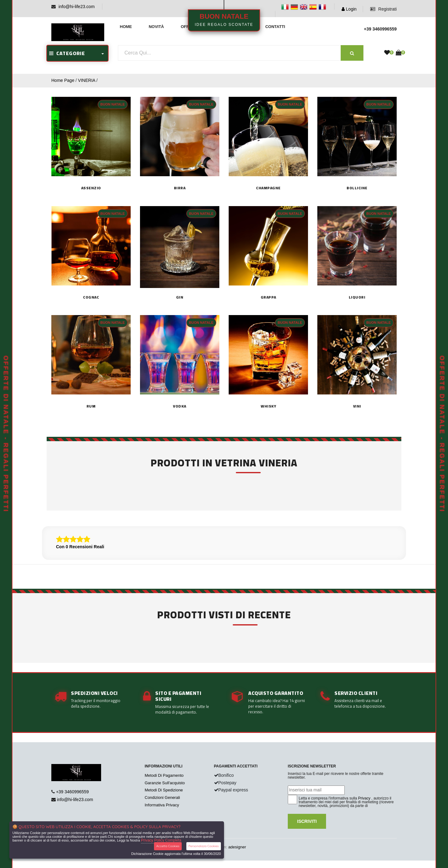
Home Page (63, 80)
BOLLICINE (357, 188)
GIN (180, 297)
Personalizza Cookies (204, 846)
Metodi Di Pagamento (164, 775)
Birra (180, 188)
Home (126, 27)
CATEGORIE (67, 53)
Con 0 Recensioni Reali (80, 547)
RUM (91, 406)
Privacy (364, 798)
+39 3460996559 (72, 792)
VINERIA (87, 80)
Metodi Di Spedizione (164, 790)
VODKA (180, 406)
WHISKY (268, 406)
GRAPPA (268, 297)
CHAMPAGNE (268, 188)
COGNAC (91, 297)
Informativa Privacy (162, 805)
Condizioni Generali (162, 797)
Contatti (275, 27)
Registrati (383, 9)
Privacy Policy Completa (161, 840)
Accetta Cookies (168, 846)
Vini (357, 406)
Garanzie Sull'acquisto (165, 783)
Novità (156, 27)
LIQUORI (357, 297)
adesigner (237, 847)
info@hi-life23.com (77, 7)
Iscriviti (307, 821)
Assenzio (91, 188)
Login (349, 9)
